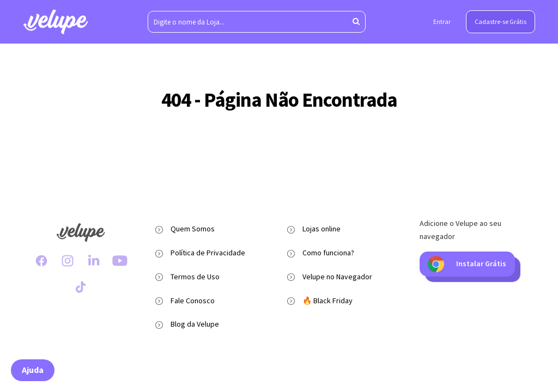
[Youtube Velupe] (120, 261)
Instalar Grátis (467, 264)
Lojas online (322, 229)
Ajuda (33, 370)
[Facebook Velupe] (41, 261)
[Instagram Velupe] (68, 261)
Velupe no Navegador (337, 277)
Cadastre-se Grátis (501, 22)
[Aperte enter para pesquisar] (356, 22)
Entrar (442, 22)
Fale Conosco (193, 301)
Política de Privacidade (208, 253)
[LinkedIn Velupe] (94, 261)
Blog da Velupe (195, 324)
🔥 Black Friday (327, 301)
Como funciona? (328, 253)
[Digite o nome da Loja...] (257, 22)
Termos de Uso (195, 277)
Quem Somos (193, 229)
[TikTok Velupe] (81, 287)
